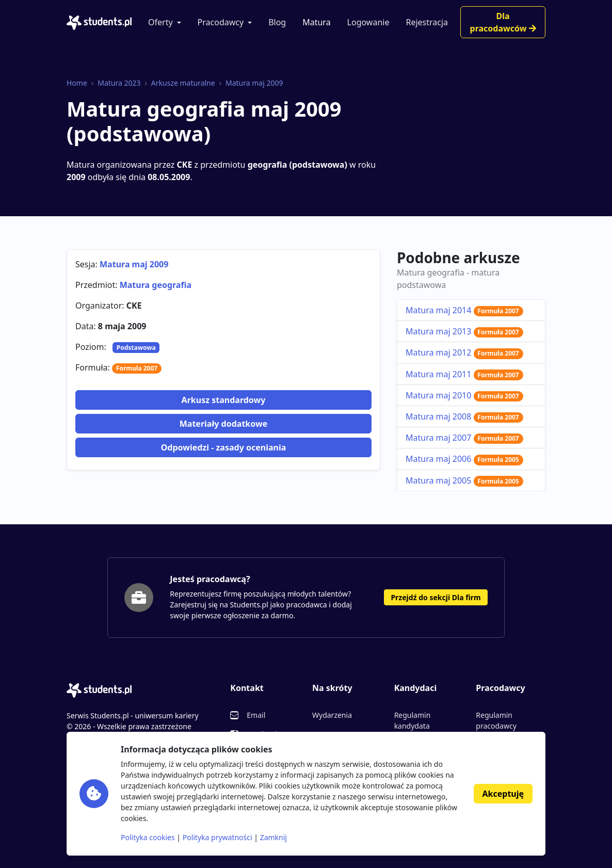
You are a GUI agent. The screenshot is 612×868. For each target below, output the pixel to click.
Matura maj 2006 (464, 459)
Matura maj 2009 (254, 83)
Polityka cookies (148, 837)
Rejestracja (427, 22)
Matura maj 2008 (464, 416)
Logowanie (368, 22)
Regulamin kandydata (413, 720)
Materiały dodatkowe (223, 424)
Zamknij (273, 837)
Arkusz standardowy (224, 400)
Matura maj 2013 (464, 331)
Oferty (160, 22)
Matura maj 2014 (464, 310)
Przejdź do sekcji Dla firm (436, 597)
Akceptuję (503, 794)
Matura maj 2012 (464, 352)
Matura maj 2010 (464, 395)
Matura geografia (156, 285)
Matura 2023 (119, 83)
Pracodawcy (221, 22)
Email (256, 715)
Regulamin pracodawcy (496, 720)
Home (77, 83)
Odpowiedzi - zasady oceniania (224, 447)
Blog (277, 22)
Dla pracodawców (503, 22)
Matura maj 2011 (464, 374)
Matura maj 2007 (464, 438)
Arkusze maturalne (183, 83)
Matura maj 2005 (464, 480)
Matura (316, 22)
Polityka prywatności (218, 837)
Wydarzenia (332, 715)
